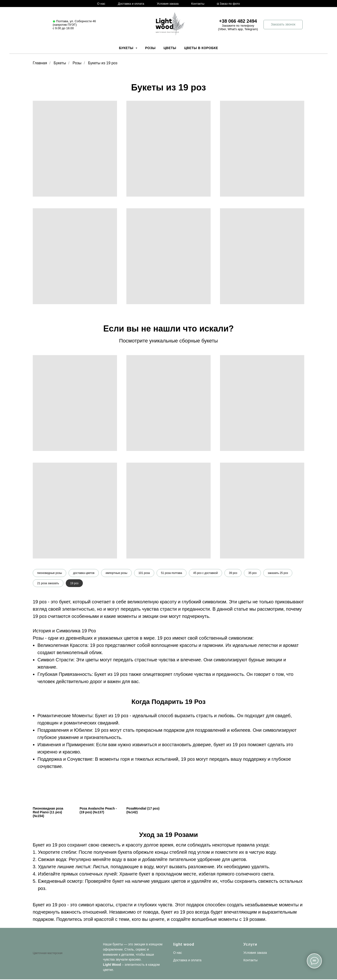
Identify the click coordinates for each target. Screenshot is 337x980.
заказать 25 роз (279, 573)
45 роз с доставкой (206, 573)
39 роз (234, 573)
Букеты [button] (127, 48)
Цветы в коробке (201, 48)
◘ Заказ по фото (228, 4)
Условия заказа (168, 4)
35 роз (253, 573)
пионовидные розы (50, 573)
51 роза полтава (172, 573)
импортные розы (117, 573)
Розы (150, 48)
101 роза (145, 573)
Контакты (198, 4)
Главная (40, 63)
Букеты (60, 63)
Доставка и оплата (131, 4)
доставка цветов (84, 573)
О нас (101, 4)
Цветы (170, 48)
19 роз (74, 583)
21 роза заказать (48, 583)
